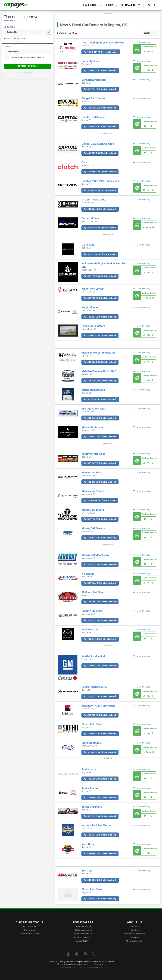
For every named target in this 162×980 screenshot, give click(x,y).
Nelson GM (88, 574)
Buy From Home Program (135, 934)
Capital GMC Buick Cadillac (98, 144)
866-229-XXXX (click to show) (100, 153)
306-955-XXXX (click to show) (100, 602)
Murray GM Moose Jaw (95, 555)
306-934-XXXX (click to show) (100, 70)
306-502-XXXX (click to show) (100, 880)
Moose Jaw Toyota (93, 510)
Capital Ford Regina (93, 117)
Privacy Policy (66, 967)
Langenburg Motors (93, 326)
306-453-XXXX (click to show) (100, 399)
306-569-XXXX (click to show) (100, 779)
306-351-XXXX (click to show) (100, 254)
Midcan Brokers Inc (93, 427)
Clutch (85, 162)
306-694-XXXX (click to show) (100, 519)
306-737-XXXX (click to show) (100, 190)
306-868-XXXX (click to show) (100, 583)
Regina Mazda (90, 630)
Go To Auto (88, 245)
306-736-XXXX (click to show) (100, 362)
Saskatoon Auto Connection (98, 706)
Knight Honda (90, 307)
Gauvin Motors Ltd (92, 218)
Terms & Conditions (94, 967)
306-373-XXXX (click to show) (100, 715)
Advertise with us (83, 926)
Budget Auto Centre (93, 98)
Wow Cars (88, 844)
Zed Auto (87, 871)
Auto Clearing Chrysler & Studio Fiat (103, 43)
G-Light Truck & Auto (94, 200)
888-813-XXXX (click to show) (100, 228)
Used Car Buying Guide (30, 934)
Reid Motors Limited (93, 656)
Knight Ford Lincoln (93, 289)
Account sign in (83, 941)
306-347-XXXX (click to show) (100, 463)
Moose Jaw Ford (91, 473)
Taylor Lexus (89, 769)
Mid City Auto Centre (94, 409)
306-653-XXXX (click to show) (100, 437)
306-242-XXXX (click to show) (100, 108)
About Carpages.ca (135, 941)
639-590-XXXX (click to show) (100, 854)
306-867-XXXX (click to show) (100, 666)
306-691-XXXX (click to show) (100, 500)
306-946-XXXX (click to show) (100, 835)
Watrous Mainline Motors (96, 825)
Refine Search (28, 66)
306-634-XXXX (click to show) (100, 538)
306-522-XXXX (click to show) (100, 89)
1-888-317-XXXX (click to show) (101, 52)
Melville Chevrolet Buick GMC (99, 371)
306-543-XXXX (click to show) (100, 126)
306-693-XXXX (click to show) (100, 298)
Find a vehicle (30, 926)
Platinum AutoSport (93, 592)
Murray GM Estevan (93, 528)
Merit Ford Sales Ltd (93, 390)
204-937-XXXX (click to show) (100, 696)
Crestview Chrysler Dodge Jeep (100, 181)
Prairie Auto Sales (92, 611)
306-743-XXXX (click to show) (100, 336)
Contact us (135, 926)
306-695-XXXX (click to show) (100, 276)
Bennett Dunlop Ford (93, 80)
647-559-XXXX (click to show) (100, 172)
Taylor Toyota (90, 788)
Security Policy (79, 967)
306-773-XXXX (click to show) (100, 752)
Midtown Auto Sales (93, 454)
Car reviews (30, 930)
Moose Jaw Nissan (93, 491)
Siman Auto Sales (92, 724)
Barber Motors (90, 61)
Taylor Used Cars (92, 807)
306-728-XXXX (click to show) (100, 381)
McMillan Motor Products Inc (98, 353)
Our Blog (135, 930)
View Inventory (142, 42)
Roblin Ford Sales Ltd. (94, 687)
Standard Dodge (91, 743)
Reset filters (9, 20)
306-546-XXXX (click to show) (100, 734)
